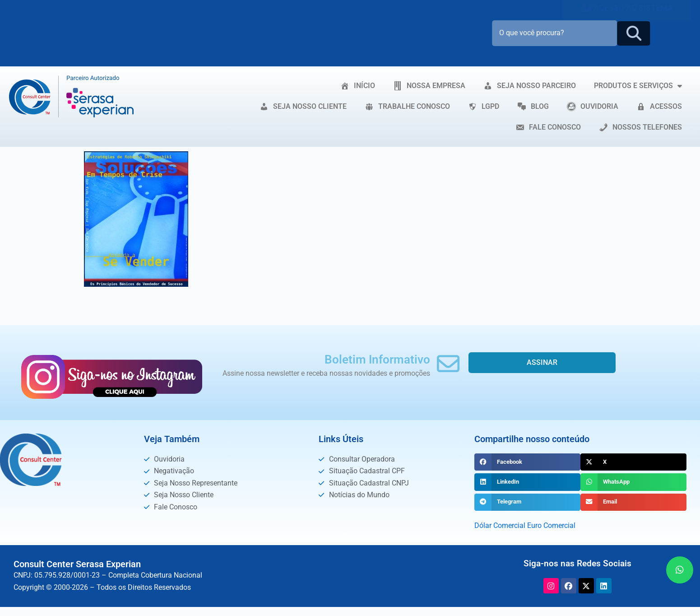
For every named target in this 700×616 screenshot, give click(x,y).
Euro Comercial (551, 525)
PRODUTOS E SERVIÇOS (638, 86)
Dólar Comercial (500, 525)
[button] (527, 462)
